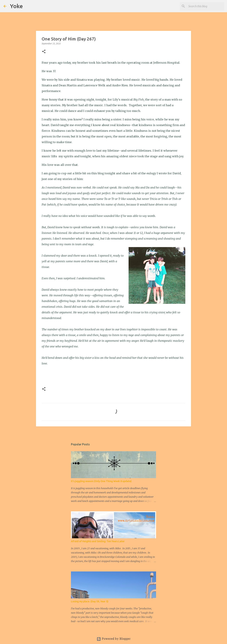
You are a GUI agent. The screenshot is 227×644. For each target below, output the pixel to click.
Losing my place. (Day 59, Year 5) (90, 601)
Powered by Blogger (114, 639)
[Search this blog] (206, 6)
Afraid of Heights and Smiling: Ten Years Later (98, 541)
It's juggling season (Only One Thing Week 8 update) (101, 481)
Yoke (16, 6)
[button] (44, 52)
